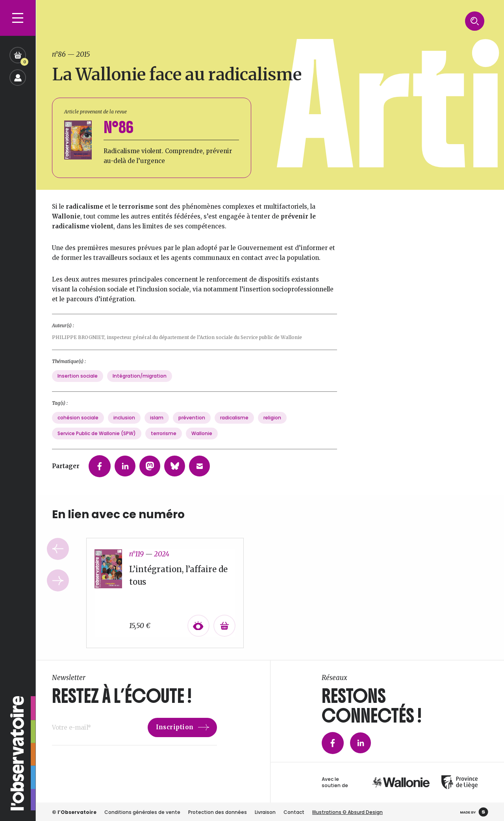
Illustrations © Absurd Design (347, 812)
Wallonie (202, 440)
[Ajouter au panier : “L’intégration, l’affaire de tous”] (224, 632)
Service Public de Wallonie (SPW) (97, 440)
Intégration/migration (140, 382)
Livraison (265, 812)
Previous (58, 555)
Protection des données (218, 812)
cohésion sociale (78, 424)
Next (58, 587)
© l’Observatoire (74, 812)
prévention (192, 424)
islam (157, 424)
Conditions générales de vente (142, 812)
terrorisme (164, 440)
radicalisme (234, 424)
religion (272, 424)
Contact (294, 812)
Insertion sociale (78, 382)
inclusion (124, 424)
